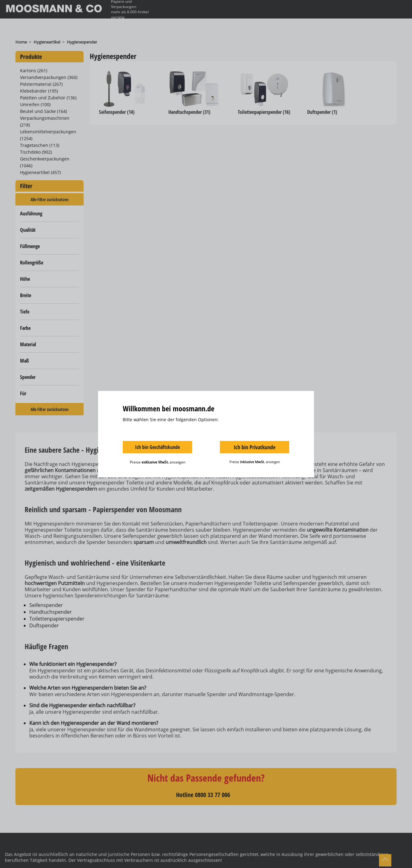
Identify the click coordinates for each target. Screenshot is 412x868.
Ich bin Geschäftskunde (157, 447)
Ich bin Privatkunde (255, 447)
